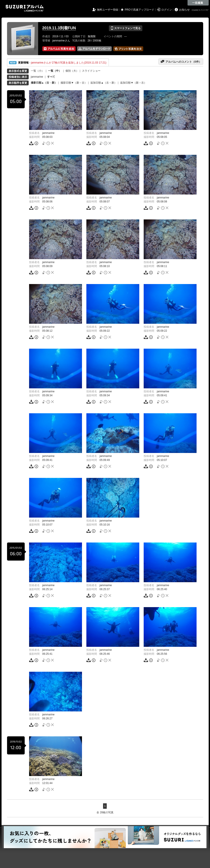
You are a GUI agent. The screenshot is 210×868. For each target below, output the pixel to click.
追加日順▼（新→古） (133, 83)
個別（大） (72, 71)
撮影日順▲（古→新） (44, 83)
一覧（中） (55, 71)
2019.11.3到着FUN (59, 28)
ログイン (167, 10)
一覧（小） (37, 71)
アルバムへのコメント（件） (181, 62)
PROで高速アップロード (139, 10)
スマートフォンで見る (125, 28)
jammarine (37, 77)
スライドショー (91, 71)
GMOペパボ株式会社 (201, 10)
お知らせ (184, 10)
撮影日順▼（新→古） (74, 83)
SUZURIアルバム (25, 8)
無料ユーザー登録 (108, 10)
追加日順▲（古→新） (104, 83)
